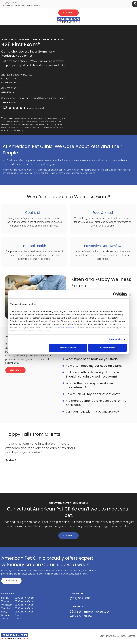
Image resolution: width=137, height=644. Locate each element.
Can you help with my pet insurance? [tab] (92, 412)
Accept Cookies (107, 348)
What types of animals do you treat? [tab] (92, 360)
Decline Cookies (68, 348)
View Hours (7, 103)
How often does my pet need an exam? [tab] (94, 366)
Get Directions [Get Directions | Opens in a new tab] (9, 83)
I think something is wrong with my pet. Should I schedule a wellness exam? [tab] (93, 375)
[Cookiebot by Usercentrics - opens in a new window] (115, 294)
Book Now (67, 13)
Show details (115, 339)
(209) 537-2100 (11, 3)
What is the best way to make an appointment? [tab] (89, 386)
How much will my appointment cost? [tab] (93, 395)
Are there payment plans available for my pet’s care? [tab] (96, 403)
